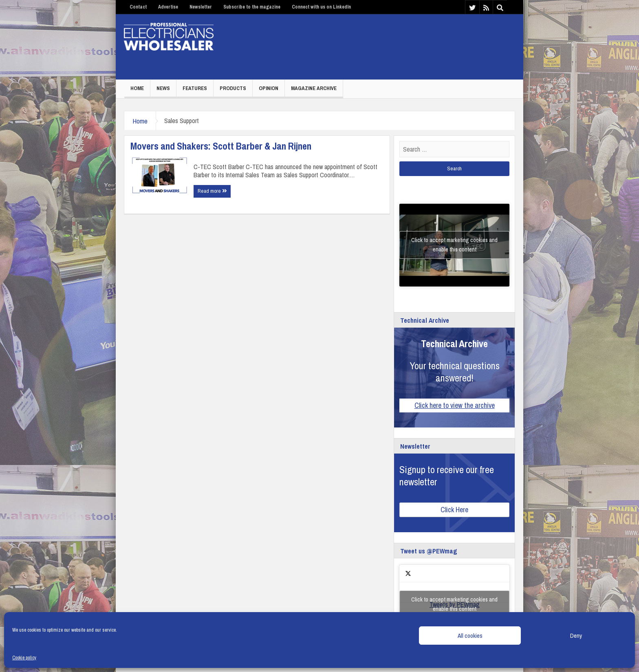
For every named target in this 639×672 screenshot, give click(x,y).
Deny (576, 636)
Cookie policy (24, 658)
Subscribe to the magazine (252, 7)
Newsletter (201, 7)
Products (233, 88)
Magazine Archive (314, 88)
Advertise (168, 7)
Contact (138, 7)
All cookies (470, 636)
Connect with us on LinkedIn (321, 7)
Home (137, 88)
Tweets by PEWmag (454, 604)
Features (195, 88)
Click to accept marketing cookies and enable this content (454, 245)
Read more (212, 191)
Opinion (269, 88)
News (163, 88)
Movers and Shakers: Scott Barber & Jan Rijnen (221, 146)
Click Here (454, 510)
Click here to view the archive (455, 405)
